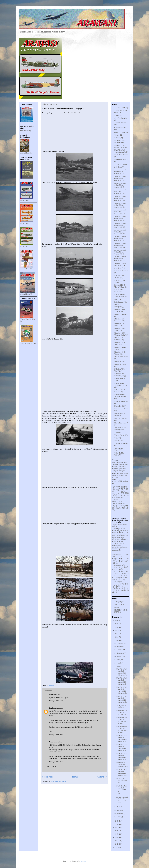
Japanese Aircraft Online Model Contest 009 (120, 225)
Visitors (117, 441)
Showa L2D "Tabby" (121, 423)
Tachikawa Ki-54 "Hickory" (120, 429)
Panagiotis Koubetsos (121, 409)
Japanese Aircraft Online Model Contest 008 (120, 219)
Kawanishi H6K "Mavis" (120, 277)
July (118, 660)
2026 (117, 621)
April (119, 807)
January (119, 817)
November (120, 647)
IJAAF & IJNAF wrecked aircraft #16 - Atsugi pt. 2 (122, 748)
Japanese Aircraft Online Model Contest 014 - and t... (122, 800)
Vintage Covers (119, 435)
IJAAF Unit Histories (121, 155)
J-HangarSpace (119, 602)
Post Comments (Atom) (59, 782)
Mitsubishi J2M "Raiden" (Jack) (120, 334)
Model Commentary (121, 357)
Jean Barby (118, 268)
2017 (117, 828)
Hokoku (117, 138)
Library (117, 299)
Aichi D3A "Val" (120, 108)
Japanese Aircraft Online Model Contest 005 (120, 199)
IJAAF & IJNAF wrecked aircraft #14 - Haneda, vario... (122, 773)
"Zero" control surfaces (121, 706)
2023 (117, 630)
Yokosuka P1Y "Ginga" (119, 454)
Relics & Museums (121, 418)
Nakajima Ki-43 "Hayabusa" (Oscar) (121, 384)
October (120, 650)
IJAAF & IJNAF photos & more (120, 146)
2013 (117, 841)
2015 (117, 834)
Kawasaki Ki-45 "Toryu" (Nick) (120, 286)
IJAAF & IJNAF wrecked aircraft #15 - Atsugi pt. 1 (122, 757)
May (118, 666)
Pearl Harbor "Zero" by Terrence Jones (122, 765)
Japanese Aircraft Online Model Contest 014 (120, 259)
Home (75, 777)
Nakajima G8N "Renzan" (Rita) (120, 375)
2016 (117, 831)
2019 (117, 821)
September (120, 653)
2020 (117, 640)
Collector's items (120, 132)
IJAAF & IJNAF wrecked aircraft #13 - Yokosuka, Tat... (122, 790)
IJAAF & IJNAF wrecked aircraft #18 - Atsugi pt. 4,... (122, 699)
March (119, 810)
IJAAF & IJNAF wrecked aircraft (120, 151)
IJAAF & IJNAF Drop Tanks (120, 142)
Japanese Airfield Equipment (120, 264)
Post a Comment (52, 767)
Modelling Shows (120, 364)
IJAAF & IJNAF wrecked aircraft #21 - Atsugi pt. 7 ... (122, 672)
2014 (117, 837)
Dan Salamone (54, 708)
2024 (117, 627)
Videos (117, 432)
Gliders (117, 135)
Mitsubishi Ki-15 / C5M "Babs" (120, 339)
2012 (117, 844)
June (118, 663)
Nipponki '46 (119, 406)
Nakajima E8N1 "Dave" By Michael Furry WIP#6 (122, 720)
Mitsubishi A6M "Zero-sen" (120, 320)
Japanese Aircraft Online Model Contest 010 (120, 232)
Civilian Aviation (120, 128)
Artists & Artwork (120, 123)
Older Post (102, 777)
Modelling (118, 362)
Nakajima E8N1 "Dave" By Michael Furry (122, 712)
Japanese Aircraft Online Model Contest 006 (120, 205)
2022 (117, 634)
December (120, 643)
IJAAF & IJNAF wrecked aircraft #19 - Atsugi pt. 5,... (122, 690)
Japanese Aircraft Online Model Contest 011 (120, 239)
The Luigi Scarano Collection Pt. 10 (122, 781)
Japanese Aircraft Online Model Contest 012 (120, 245)
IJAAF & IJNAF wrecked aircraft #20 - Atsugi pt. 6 (122, 681)
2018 (117, 824)
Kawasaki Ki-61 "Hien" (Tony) (120, 295)
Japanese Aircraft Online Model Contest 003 (120, 185)
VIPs (116, 438)
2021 (117, 637)
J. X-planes (118, 167)
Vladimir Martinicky (121, 444)
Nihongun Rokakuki (121, 401)
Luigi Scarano (119, 302)
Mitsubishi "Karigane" (118, 306)
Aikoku (117, 115)
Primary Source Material (119, 414)
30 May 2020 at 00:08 (56, 735)
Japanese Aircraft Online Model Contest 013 (120, 252)
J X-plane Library (120, 164)
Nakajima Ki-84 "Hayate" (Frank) (120, 396)
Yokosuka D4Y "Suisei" (119, 449)
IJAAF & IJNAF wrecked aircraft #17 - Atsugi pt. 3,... (122, 739)
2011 (117, 847)
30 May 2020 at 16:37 (56, 762)
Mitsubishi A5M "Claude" (120, 310)
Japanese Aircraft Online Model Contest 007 (120, 212)
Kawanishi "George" (121, 271)
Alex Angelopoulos (121, 118)
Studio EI (118, 607)
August (119, 656)
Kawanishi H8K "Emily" (120, 281)
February (120, 814)
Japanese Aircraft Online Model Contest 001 (120, 172)
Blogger (83, 861)
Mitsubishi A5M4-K (121, 314)
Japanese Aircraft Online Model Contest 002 (120, 178)
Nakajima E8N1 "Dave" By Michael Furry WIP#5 (122, 729)
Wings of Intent (119, 605)
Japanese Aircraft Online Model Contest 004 (120, 192)
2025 (117, 624)
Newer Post (47, 777)
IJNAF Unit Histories (121, 159)
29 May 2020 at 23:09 (56, 701)
